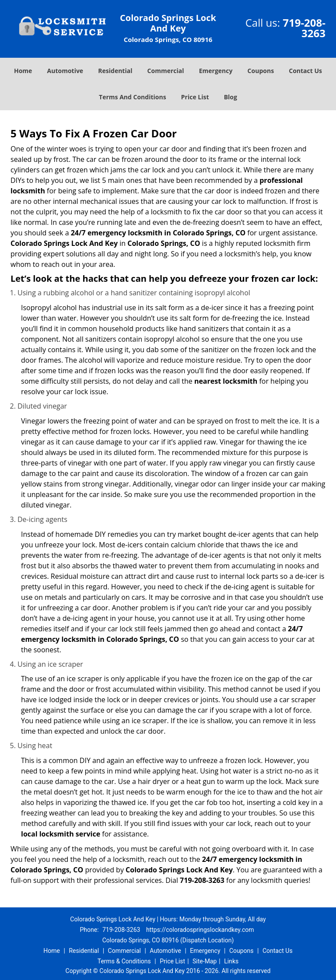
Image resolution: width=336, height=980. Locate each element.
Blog (231, 97)
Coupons (261, 71)
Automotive (65, 71)
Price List (195, 97)
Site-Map (205, 961)
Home (23, 71)
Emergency (216, 71)
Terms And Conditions (133, 97)
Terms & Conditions (124, 961)
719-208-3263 (304, 28)
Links (231, 961)
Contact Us (305, 71)
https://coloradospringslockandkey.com (200, 930)
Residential (115, 71)
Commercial (166, 71)
